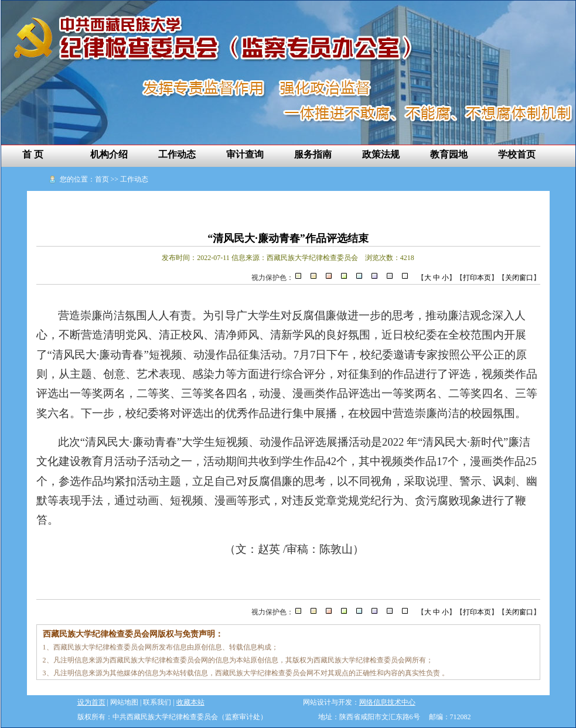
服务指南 (313, 154)
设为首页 (91, 702)
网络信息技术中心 (387, 702)
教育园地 (449, 154)
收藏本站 (190, 702)
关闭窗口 (519, 278)
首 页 (33, 154)
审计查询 (245, 154)
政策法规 (381, 154)
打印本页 (477, 278)
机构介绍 (109, 154)
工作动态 (177, 154)
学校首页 (517, 154)
